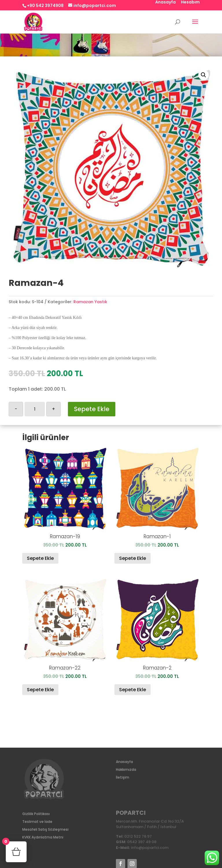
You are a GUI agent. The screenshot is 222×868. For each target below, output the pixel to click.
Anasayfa (165, 2)
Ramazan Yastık (90, 302)
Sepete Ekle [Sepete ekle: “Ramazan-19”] (40, 558)
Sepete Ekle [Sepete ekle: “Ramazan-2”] (133, 690)
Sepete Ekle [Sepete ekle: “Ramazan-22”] (40, 690)
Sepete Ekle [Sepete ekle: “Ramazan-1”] (133, 558)
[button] (203, 75)
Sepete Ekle (92, 409)
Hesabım (190, 2)
